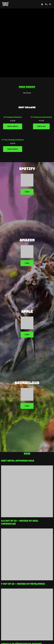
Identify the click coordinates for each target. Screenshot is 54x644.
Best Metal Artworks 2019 (18, 461)
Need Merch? (27, 87)
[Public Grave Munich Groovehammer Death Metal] (5, 4)
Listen (27, 192)
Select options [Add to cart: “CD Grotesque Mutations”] (13, 126)
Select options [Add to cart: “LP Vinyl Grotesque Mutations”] (13, 149)
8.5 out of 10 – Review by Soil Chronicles (20, 522)
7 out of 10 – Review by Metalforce (23, 584)
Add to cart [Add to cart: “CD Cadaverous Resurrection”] (41, 126)
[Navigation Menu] (50, 4)
